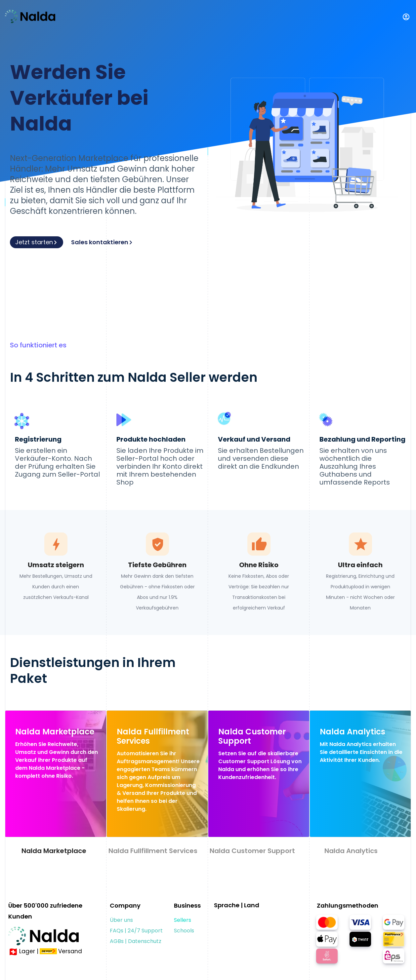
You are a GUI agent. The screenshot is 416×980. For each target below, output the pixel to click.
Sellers (183, 920)
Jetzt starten (37, 242)
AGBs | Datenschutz (136, 941)
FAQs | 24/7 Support (136, 931)
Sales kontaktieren (102, 242)
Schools (184, 931)
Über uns (121, 920)
